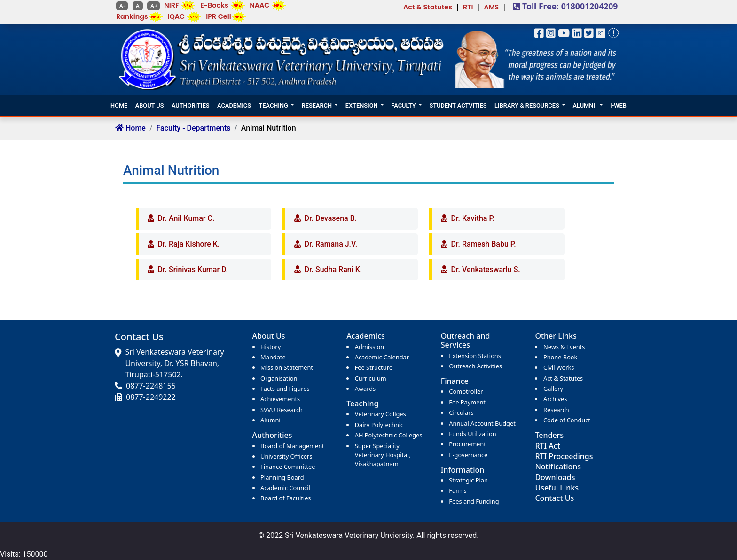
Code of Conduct (567, 420)
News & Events (564, 347)
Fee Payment (467, 402)
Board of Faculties (286, 498)
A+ (153, 6)
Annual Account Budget (482, 423)
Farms (458, 490)
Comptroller (466, 391)
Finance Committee (288, 467)
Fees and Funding (474, 501)
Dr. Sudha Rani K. (333, 269)
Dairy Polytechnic (379, 425)
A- (122, 6)
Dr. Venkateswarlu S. (486, 269)
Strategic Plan (468, 480)
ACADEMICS (234, 105)
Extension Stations (475, 356)
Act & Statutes (428, 7)
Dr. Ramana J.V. (331, 244)
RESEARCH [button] (317, 105)
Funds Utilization (472, 434)
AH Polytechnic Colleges (389, 435)
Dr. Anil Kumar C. (186, 218)
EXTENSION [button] (362, 105)
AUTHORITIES (191, 105)
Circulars (461, 412)
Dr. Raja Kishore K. (189, 244)
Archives (555, 399)
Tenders (549, 435)
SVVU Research (282, 410)
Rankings (132, 16)
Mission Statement (287, 367)
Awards (365, 389)
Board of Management (292, 446)
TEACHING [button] (273, 105)
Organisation (279, 378)
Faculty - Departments (194, 128)
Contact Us (554, 498)
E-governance (468, 455)
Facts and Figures (285, 389)
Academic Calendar (382, 357)
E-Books (214, 5)
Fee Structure (374, 367)
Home (130, 128)
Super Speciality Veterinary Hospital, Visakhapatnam (383, 455)
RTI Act (547, 446)
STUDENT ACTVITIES (458, 105)
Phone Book (560, 357)
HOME (119, 105)
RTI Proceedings (564, 456)
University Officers (286, 456)
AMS (491, 7)
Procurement (467, 444)
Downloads (555, 477)
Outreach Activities (475, 366)
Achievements (280, 399)
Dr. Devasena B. (331, 218)
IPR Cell (218, 16)
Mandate (273, 357)
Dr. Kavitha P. (473, 218)
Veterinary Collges (380, 414)
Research (556, 410)
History (270, 347)
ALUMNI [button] (584, 105)
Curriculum (371, 378)
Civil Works (559, 367)
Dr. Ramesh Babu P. (484, 244)
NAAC (259, 5)
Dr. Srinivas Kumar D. (193, 269)
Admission (370, 347)
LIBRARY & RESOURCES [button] (527, 105)
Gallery (553, 389)
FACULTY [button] (403, 105)
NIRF (171, 5)
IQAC (176, 16)
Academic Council (285, 488)
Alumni (270, 420)
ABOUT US (150, 105)
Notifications (558, 467)
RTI (468, 7)
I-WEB (618, 105)
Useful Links (557, 488)
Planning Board (282, 477)
